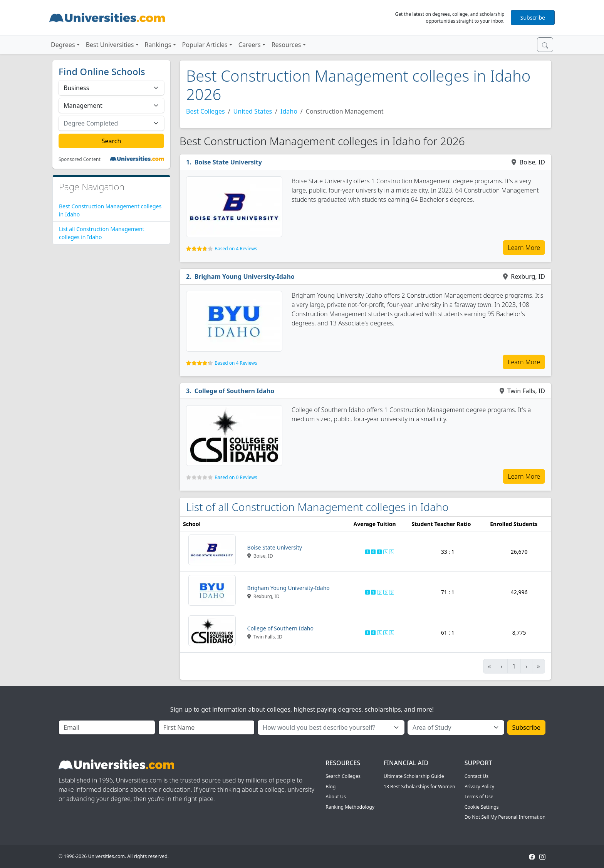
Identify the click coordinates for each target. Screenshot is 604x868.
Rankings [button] (158, 45)
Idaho (289, 111)
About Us (336, 797)
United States (253, 111)
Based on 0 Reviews (236, 477)
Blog (331, 787)
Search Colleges (343, 776)
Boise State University (228, 162)
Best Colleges (206, 111)
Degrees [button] (63, 45)
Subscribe (533, 18)
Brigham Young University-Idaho (245, 276)
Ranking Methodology (350, 807)
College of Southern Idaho (235, 391)
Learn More (524, 248)
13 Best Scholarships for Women (419, 787)
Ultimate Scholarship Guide (414, 776)
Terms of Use (479, 797)
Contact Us (476, 776)
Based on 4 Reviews (236, 249)
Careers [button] (250, 45)
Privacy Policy (479, 787)
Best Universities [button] (110, 45)
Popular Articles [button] (205, 45)
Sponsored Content (80, 159)
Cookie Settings (482, 807)
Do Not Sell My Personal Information (505, 817)
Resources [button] (286, 45)
